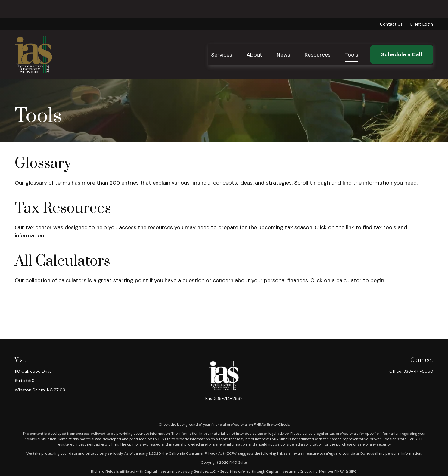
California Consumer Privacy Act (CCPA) (203, 453)
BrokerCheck (278, 425)
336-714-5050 (418, 371)
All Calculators (62, 261)
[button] (222, 37)
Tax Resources (63, 208)
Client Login (421, 6)
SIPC (353, 471)
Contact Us (391, 6)
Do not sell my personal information (391, 453)
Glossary (43, 164)
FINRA (339, 471)
